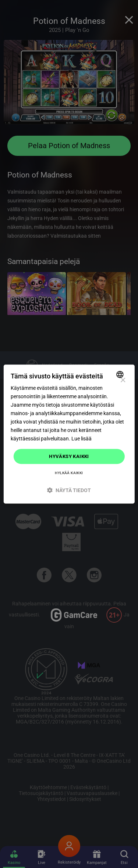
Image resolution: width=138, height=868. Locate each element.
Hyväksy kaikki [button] (69, 456)
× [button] (123, 380)
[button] (69, 490)
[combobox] (121, 374)
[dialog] (69, 434)
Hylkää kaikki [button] (69, 473)
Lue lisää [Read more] (82, 439)
